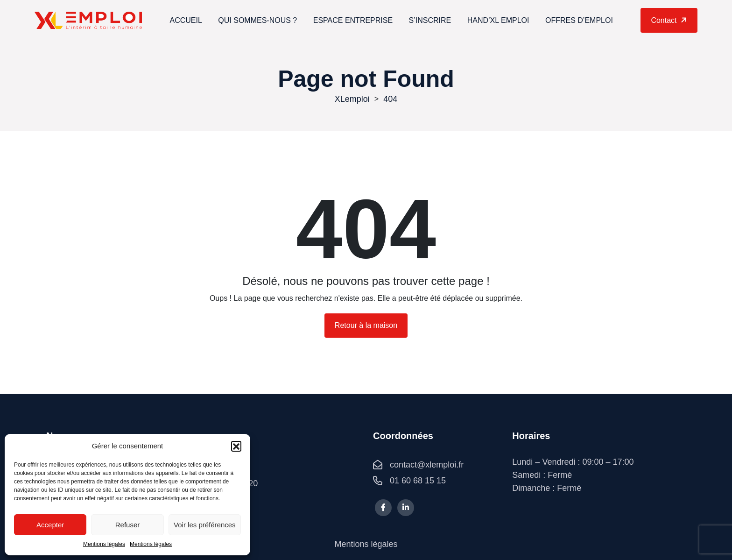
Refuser (128, 525)
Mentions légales (104, 544)
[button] (236, 446)
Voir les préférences (205, 525)
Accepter (50, 525)
